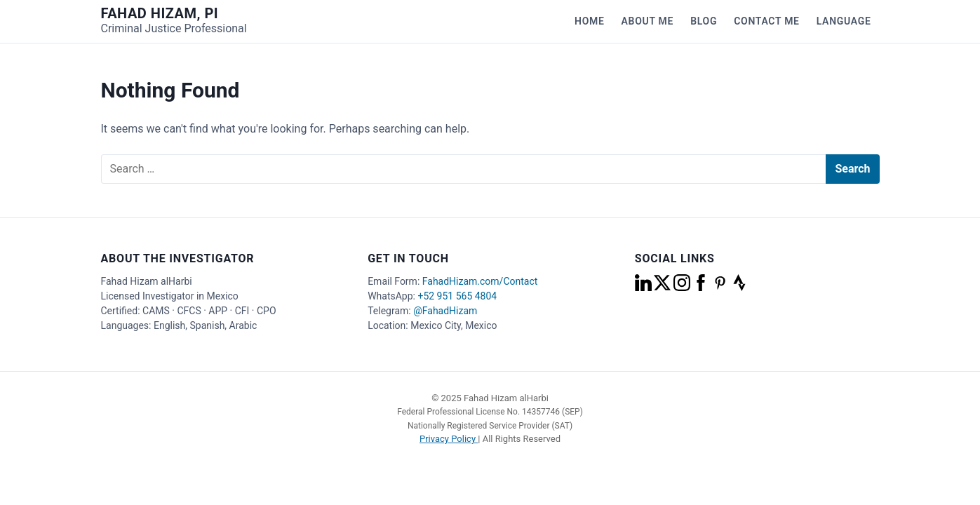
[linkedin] (644, 288)
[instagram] (683, 288)
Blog (704, 21)
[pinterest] (721, 288)
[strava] (739, 288)
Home (590, 21)
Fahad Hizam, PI (160, 13)
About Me (648, 21)
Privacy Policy (449, 439)
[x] (663, 288)
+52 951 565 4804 (457, 296)
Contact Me (767, 21)
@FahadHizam (445, 311)
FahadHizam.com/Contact (480, 281)
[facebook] (702, 288)
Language (844, 21)
